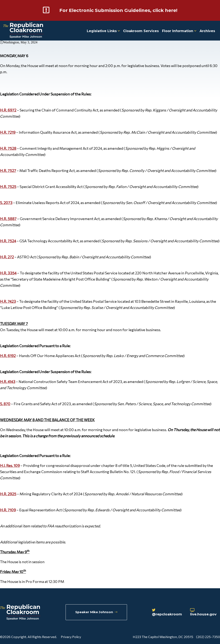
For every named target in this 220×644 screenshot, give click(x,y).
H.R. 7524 (8, 241)
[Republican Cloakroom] (23, 31)
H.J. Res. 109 (10, 465)
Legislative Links (103, 31)
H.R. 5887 (8, 218)
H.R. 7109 (8, 510)
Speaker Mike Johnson (97, 612)
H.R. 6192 (8, 355)
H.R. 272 (7, 257)
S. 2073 (6, 202)
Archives (207, 31)
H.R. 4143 (8, 381)
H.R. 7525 (8, 186)
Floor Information (179, 31)
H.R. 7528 (8, 148)
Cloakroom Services (141, 31)
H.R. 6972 (8, 110)
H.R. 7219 (8, 132)
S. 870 (5, 404)
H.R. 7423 (8, 301)
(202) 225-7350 (208, 636)
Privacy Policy (71, 636)
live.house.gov (205, 613)
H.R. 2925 (8, 494)
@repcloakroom (168, 613)
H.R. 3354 (8, 273)
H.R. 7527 (8, 170)
